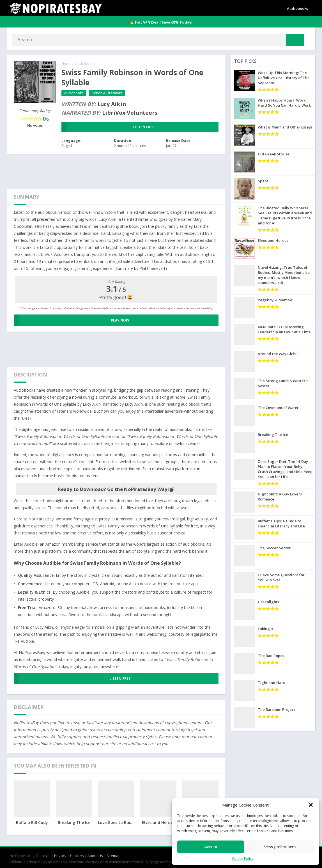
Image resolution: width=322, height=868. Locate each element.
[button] (311, 805)
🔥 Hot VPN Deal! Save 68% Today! (161, 22)
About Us (95, 855)
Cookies (77, 855)
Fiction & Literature (107, 94)
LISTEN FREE (108, 128)
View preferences (280, 847)
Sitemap (114, 855)
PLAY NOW (72, 321)
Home (66, 64)
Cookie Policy (243, 859)
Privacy (60, 855)
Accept (211, 847)
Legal (46, 855)
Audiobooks (297, 8)
